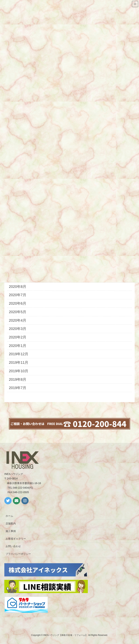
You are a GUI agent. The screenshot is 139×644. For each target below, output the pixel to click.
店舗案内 (11, 523)
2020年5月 (18, 312)
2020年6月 (18, 303)
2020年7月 (18, 295)
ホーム (9, 516)
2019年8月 (18, 379)
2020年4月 (18, 320)
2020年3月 (18, 329)
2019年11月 (19, 362)
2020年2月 (18, 337)
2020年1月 (18, 346)
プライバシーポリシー (18, 554)
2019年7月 (18, 388)
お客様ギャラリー (16, 539)
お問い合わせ (13, 546)
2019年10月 (19, 371)
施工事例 (11, 531)
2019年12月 (19, 354)
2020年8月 (18, 287)
